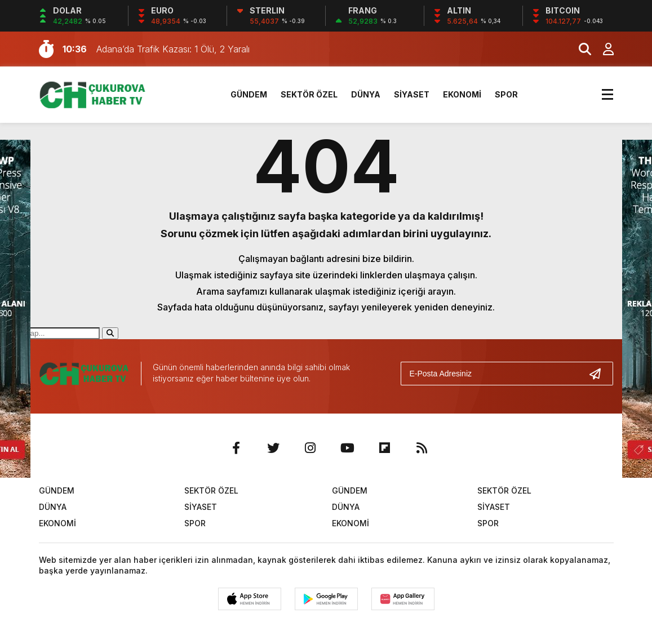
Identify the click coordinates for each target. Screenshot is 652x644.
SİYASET (412, 94)
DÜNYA (366, 94)
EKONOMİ (462, 94)
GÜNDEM (249, 94)
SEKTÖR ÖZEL (309, 94)
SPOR (506, 94)
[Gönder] (600, 374)
